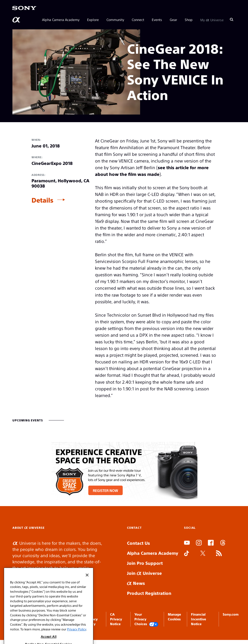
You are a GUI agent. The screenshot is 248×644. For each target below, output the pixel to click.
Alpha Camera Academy (61, 20)
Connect (138, 20)
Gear (173, 20)
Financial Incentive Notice (198, 619)
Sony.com (231, 614)
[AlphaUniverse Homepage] (17, 20)
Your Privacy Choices (146, 619)
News (136, 583)
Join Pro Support (145, 563)
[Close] (87, 582)
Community (115, 20)
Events (157, 20)
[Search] (232, 20)
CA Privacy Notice (116, 619)
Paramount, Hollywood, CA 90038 (60, 183)
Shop (189, 20)
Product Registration (149, 593)
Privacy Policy (77, 636)
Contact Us (138, 543)
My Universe (212, 20)
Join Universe (144, 573)
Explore (93, 20)
